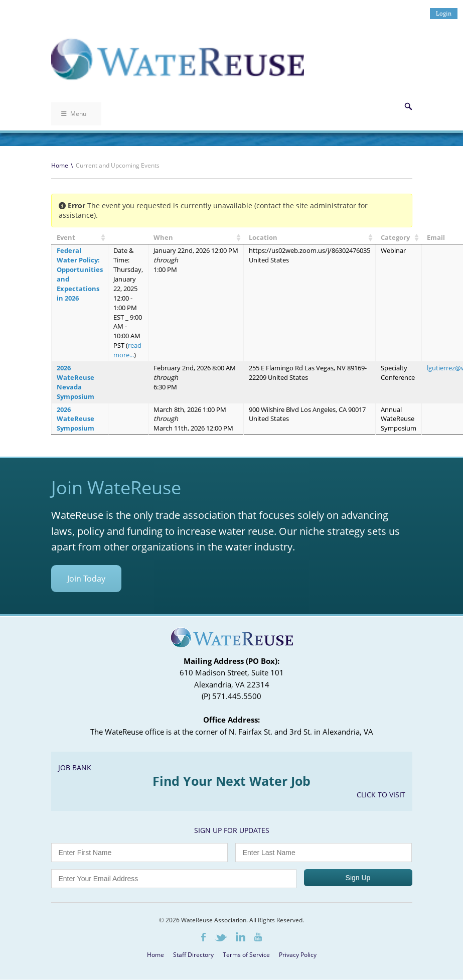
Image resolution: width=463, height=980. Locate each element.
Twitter (221, 938)
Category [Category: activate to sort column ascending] (395, 237)
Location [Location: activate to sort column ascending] (263, 237)
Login (444, 13)
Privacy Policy (298, 955)
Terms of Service (246, 955)
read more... (127, 350)
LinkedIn (241, 937)
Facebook (203, 937)
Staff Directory (193, 955)
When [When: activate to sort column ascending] (163, 237)
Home (60, 165)
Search (408, 106)
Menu (74, 114)
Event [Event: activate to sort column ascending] (66, 237)
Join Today (86, 579)
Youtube (258, 937)
